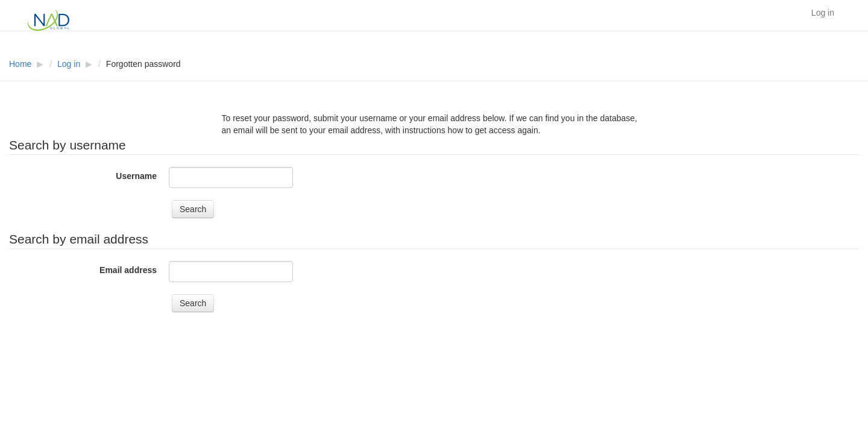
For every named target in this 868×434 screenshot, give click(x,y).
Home (20, 64)
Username (136, 176)
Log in (823, 13)
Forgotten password (143, 64)
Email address (128, 270)
